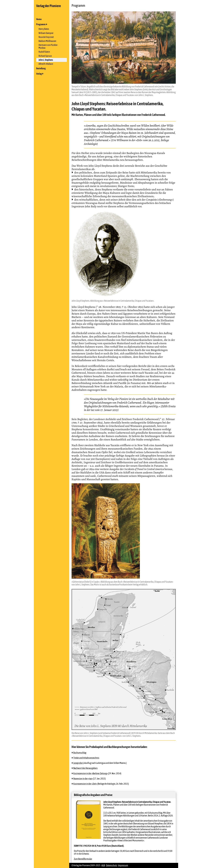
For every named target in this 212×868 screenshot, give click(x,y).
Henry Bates (44, 29)
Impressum (123, 865)
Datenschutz (112, 865)
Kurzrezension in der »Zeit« (85, 784)
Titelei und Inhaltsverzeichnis (86, 758)
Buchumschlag (80, 753)
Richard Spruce (45, 56)
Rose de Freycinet (46, 37)
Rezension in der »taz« (83, 779)
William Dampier (46, 33)
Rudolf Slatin (44, 52)
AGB (103, 865)
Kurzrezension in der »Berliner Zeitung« (90, 773)
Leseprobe (78, 763)
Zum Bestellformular (83, 859)
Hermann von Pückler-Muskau (48, 46)
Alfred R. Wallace (46, 64)
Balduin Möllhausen (47, 41)
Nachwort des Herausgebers (85, 768)
